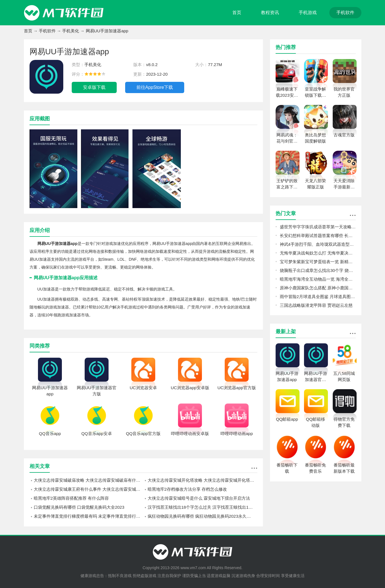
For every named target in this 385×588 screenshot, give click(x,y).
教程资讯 (270, 13)
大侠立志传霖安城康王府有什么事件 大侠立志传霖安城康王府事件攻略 (89, 489)
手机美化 (71, 31)
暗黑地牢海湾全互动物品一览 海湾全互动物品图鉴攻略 (318, 279)
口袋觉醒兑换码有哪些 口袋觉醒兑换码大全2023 (79, 507)
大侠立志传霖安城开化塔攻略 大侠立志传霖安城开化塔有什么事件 (202, 480)
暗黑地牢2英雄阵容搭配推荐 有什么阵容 (71, 498)
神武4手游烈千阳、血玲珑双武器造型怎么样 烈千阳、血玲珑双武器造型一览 (318, 244)
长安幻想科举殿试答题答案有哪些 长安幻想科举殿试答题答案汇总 (318, 236)
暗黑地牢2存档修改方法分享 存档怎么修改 (187, 489)
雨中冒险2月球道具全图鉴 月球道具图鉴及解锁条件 (318, 297)
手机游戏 (308, 13)
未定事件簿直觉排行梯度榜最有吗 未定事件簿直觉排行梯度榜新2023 (89, 516)
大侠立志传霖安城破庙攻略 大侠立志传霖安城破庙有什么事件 (89, 480)
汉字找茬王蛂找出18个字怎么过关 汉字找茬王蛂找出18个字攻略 (202, 507)
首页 (237, 13)
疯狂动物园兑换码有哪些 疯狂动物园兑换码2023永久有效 (201, 516)
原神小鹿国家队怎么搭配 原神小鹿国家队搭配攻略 (318, 288)
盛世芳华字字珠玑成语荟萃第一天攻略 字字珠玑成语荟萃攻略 (318, 227)
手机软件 (345, 13)
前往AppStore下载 (155, 87)
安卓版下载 (94, 87)
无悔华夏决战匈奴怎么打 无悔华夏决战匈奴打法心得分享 (318, 253)
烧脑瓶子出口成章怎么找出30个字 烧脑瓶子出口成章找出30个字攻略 (318, 270)
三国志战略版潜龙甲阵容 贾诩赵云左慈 (316, 305)
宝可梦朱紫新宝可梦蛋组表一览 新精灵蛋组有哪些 (318, 262)
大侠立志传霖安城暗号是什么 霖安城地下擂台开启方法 (199, 498)
